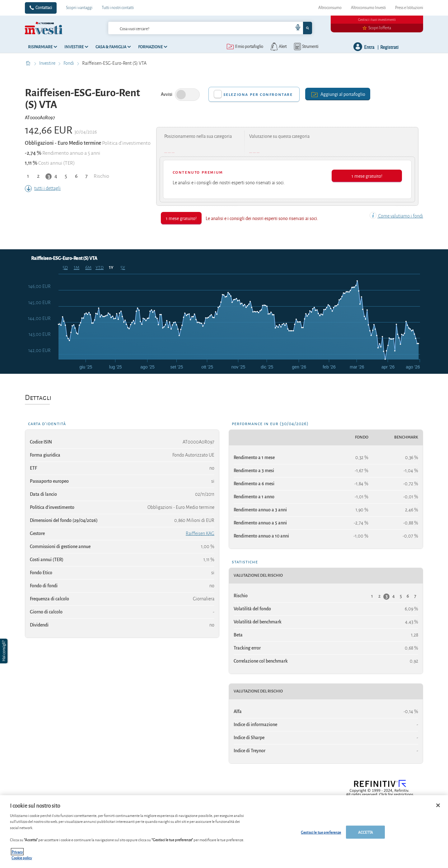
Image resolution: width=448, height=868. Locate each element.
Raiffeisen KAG (200, 533)
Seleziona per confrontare (258, 94)
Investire (48, 63)
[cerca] (191, 28)
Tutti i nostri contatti (118, 8)
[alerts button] (278, 47)
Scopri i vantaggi (79, 8)
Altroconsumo (330, 8)
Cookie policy (22, 858)
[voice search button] (296, 28)
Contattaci (44, 8)
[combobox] (210, 28)
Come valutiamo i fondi (396, 216)
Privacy (17, 852)
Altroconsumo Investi (368, 8)
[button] (4, 651)
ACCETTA (366, 832)
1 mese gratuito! (367, 176)
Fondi (69, 63)
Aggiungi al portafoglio (338, 94)
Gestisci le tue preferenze (321, 832)
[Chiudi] (438, 805)
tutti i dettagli (43, 188)
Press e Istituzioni (409, 8)
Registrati (389, 47)
